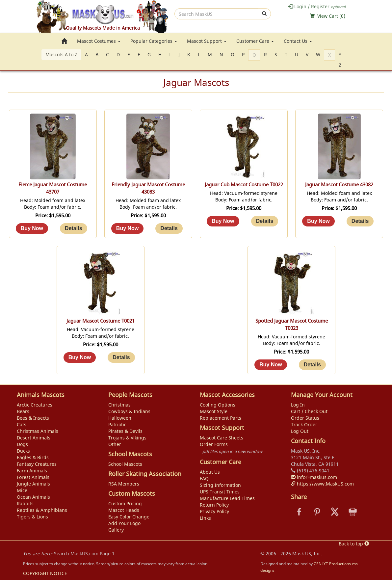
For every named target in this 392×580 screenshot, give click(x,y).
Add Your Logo (124, 523)
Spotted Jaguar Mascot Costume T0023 (292, 324)
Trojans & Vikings (127, 438)
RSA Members (124, 484)
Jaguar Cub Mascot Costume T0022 (244, 185)
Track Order (304, 424)
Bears (23, 411)
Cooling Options (218, 405)
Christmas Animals (38, 431)
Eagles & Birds (33, 457)
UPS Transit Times (220, 492)
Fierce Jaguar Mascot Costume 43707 (53, 188)
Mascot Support (207, 41)
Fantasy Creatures (37, 464)
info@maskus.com (314, 477)
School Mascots (125, 464)
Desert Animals (34, 438)
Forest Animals (33, 477)
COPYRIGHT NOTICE (45, 573)
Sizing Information (220, 485)
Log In (298, 405)
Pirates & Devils (125, 431)
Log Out (300, 431)
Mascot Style (214, 411)
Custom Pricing (125, 503)
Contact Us (298, 41)
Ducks (23, 451)
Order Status (305, 418)
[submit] (264, 14)
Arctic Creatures (35, 405)
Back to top (354, 544)
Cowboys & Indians (129, 411)
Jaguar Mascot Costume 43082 (339, 185)
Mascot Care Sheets (222, 438)
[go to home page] (64, 41)
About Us (210, 472)
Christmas (119, 405)
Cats (22, 424)
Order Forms (214, 444)
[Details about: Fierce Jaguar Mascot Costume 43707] (73, 228)
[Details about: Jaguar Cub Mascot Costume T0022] (265, 221)
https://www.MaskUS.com (322, 484)
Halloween (120, 418)
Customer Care (255, 41)
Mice (22, 490)
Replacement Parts (221, 418)
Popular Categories (154, 41)
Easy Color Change (129, 517)
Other (115, 444)
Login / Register (317, 6)
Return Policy (214, 505)
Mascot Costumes (99, 41)
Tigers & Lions (32, 517)
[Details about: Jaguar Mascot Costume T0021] (121, 357)
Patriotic (117, 424)
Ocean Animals (33, 497)
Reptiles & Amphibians (42, 510)
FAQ (204, 478)
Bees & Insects (33, 418)
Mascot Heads (124, 510)
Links (205, 518)
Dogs (22, 444)
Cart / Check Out (309, 411)
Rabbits (25, 503)
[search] (216, 14)
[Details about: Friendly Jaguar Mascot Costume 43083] (169, 228)
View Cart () (331, 16)
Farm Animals (32, 471)
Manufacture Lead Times (227, 498)
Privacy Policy (214, 511)
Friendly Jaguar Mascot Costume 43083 (148, 188)
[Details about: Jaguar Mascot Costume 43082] (360, 221)
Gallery (116, 530)
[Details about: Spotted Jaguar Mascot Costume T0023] (312, 365)
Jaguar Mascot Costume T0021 (101, 321)
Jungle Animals (33, 484)
